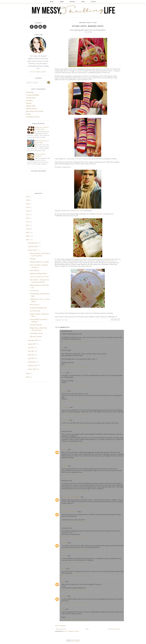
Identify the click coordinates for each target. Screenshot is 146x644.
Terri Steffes (65, 420)
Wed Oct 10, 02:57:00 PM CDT (75, 475)
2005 (28, 377)
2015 (28, 211)
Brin (63, 347)
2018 (28, 204)
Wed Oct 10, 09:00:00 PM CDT (75, 563)
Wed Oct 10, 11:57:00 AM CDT (75, 426)
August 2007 (32, 344)
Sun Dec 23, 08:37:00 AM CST (75, 620)
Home (52, 2)
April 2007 (31, 358)
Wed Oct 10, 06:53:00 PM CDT (75, 537)
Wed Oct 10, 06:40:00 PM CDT (75, 522)
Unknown (64, 449)
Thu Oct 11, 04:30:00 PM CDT (74, 603)
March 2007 (32, 362)
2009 (28, 233)
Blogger (77, 641)
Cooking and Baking (32, 95)
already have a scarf (76, 211)
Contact (93, 2)
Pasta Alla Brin (35, 270)
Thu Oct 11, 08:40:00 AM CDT (74, 576)
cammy (64, 373)
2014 (28, 215)
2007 (28, 240)
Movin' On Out (35, 305)
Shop (83, 2)
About (62, 2)
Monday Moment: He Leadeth (39, 262)
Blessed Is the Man (36, 336)
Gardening (29, 100)
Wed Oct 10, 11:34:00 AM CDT (75, 385)
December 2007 (33, 243)
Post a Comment (60, 626)
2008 (28, 236)
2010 (28, 229)
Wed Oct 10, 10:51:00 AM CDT (75, 367)
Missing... (33, 259)
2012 (28, 222)
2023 (28, 197)
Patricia (64, 569)
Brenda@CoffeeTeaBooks (69, 512)
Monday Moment (31, 109)
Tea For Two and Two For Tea (39, 277)
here (106, 261)
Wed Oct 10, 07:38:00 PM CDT (75, 550)
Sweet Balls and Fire (36, 333)
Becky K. (64, 391)
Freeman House (31, 98)
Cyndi (63, 581)
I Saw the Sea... (35, 291)
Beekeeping (30, 92)
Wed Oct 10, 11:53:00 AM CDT (75, 402)
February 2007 (33, 366)
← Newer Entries (60, 629)
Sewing (28, 114)
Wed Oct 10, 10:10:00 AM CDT (75, 342)
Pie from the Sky (35, 311)
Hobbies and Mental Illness (38, 274)
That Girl (64, 596)
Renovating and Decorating (35, 111)
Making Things (31, 106)
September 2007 (33, 340)
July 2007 (31, 348)
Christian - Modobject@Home (71, 497)
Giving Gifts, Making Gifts (38, 308)
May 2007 (31, 355)
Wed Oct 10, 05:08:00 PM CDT (75, 506)
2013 (28, 218)
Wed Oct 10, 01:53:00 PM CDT (75, 460)
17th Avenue (76, 640)
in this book (99, 214)
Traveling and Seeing (33, 117)
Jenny (63, 609)
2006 (28, 373)
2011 (28, 225)
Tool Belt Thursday (36, 325)
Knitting (65, 320)
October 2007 (32, 250)
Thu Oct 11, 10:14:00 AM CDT (74, 591)
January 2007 (32, 369)
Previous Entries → (115, 629)
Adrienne (64, 556)
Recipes (73, 2)
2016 (28, 207)
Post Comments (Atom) (71, 631)
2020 (28, 200)
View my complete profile (38, 72)
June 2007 (31, 351)
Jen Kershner (65, 407)
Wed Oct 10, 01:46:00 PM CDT (75, 444)
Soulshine (64, 466)
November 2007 (33, 247)
